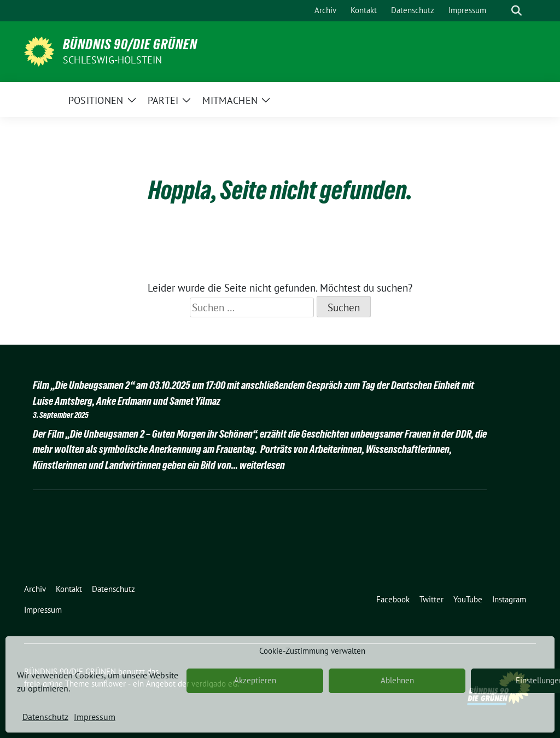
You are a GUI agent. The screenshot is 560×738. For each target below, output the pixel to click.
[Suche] (501, 11)
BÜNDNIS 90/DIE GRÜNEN (130, 44)
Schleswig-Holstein (113, 60)
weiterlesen (262, 465)
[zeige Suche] (517, 11)
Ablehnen (397, 680)
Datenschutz (45, 717)
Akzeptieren (255, 680)
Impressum (95, 717)
